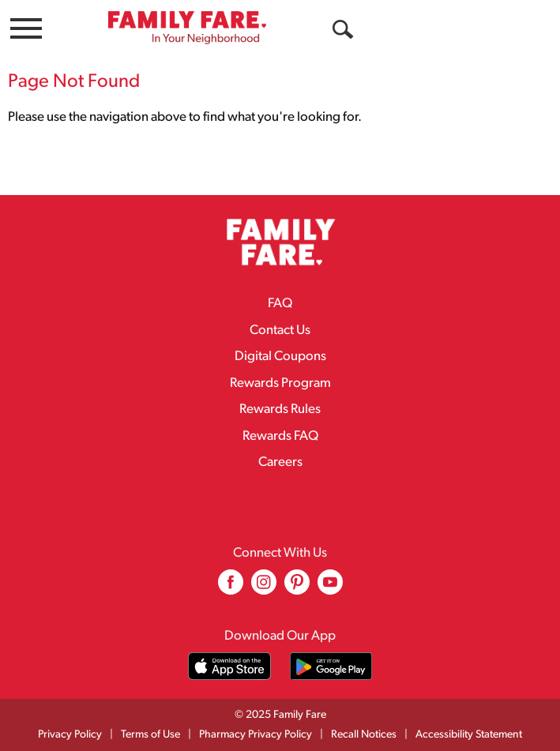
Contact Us (280, 330)
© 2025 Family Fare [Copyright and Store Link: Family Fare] (280, 715)
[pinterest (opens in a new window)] (297, 588)
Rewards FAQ (280, 436)
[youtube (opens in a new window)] (330, 588)
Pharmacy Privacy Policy (256, 735)
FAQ (280, 304)
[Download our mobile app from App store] (229, 666)
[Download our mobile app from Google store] (331, 666)
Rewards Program (280, 383)
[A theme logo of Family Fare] (187, 27)
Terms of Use (150, 735)
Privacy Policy (70, 735)
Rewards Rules (280, 409)
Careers (280, 462)
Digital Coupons (280, 357)
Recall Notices (364, 735)
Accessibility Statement (469, 735)
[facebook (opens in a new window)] (231, 588)
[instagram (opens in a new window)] (264, 588)
